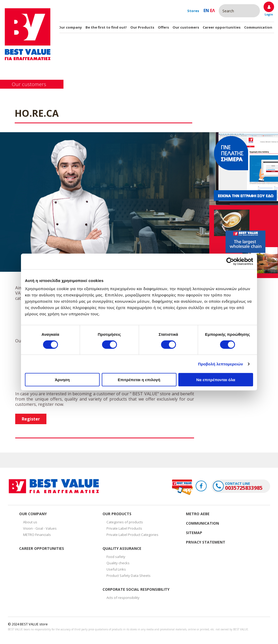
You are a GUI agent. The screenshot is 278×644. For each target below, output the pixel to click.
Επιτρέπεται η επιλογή (139, 380)
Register (31, 419)
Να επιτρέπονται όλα (216, 380)
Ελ (212, 10)
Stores (193, 11)
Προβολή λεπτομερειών (221, 364)
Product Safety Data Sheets (129, 576)
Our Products (142, 27)
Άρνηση (62, 380)
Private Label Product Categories (132, 535)
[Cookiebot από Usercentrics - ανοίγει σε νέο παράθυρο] (230, 261)
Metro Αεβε (198, 514)
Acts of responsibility (123, 598)
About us (30, 522)
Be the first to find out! (106, 27)
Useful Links (116, 569)
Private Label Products (124, 528)
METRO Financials (37, 535)
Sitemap (194, 533)
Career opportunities (222, 27)
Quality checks (118, 563)
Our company (70, 27)
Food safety (116, 557)
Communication (258, 27)
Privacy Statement (206, 542)
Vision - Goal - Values (40, 528)
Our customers (186, 27)
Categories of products (125, 522)
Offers (163, 27)
